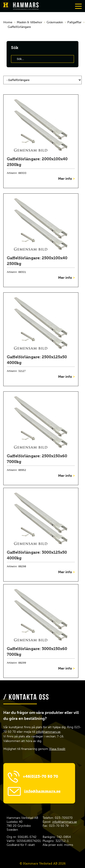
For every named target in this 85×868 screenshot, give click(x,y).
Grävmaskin (55, 22)
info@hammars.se (48, 732)
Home (8, 22)
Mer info (66, 179)
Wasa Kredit (57, 749)
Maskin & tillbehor (29, 22)
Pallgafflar (74, 22)
